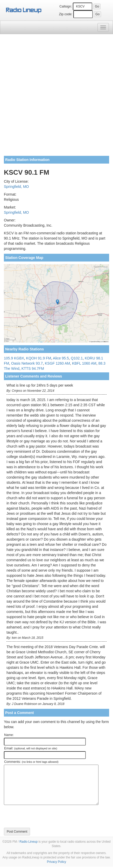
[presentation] (43, 816)
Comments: (31, 762)
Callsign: (66, 6)
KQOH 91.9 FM (39, 358)
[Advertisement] (56, 97)
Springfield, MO (16, 187)
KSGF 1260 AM (57, 363)
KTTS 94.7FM (33, 368)
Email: (31, 748)
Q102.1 (77, 358)
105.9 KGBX (14, 358)
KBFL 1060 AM (84, 363)
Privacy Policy (56, 862)
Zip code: (66, 14)
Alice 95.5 (61, 358)
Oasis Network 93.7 (27, 363)
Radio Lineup (29, 842)
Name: (9, 735)
